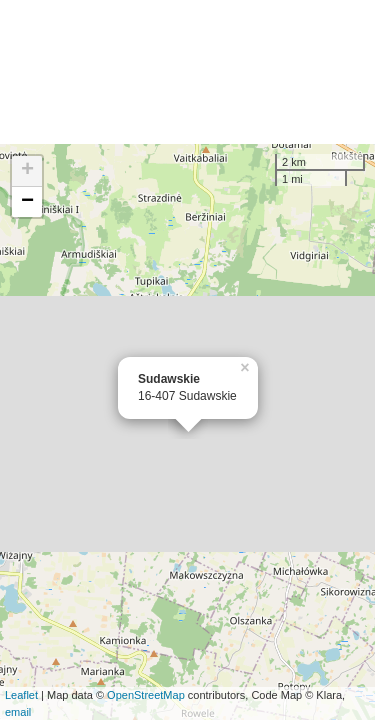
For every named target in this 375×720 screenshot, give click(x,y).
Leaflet (21, 695)
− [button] (27, 202)
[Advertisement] (187, 72)
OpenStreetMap (146, 695)
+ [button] (27, 171)
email (18, 712)
